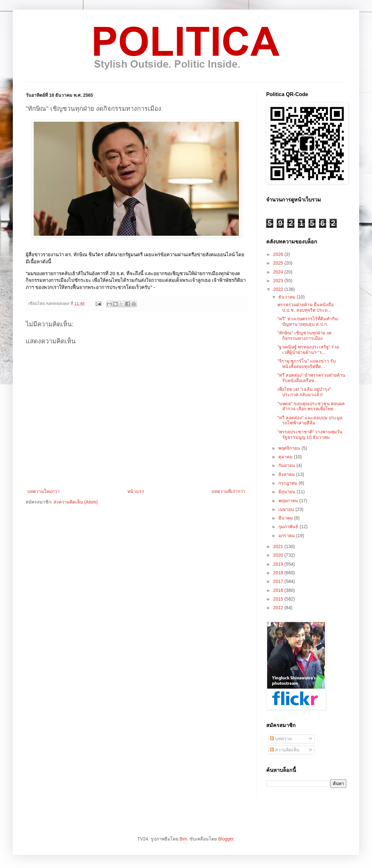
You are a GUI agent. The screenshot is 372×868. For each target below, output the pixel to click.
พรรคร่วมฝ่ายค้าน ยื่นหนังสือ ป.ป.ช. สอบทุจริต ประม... (305, 307)
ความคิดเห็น (285, 750)
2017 (279, 581)
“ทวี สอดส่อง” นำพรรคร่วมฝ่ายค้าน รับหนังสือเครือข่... (311, 378)
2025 (279, 263)
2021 (279, 546)
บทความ (281, 739)
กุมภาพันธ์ (289, 527)
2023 (279, 281)
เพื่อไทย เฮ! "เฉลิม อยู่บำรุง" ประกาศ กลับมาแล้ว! (304, 392)
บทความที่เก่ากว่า (228, 491)
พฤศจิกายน (290, 448)
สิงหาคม (287, 474)
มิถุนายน (287, 492)
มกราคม (287, 536)
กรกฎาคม (288, 483)
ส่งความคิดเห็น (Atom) (76, 502)
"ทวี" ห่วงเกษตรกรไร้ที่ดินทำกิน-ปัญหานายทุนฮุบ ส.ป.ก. (308, 321)
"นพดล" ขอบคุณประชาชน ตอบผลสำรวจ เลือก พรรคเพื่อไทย (311, 406)
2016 (279, 590)
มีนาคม (286, 518)
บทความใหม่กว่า (43, 491)
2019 (279, 564)
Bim (183, 839)
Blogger (226, 839)
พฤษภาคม (289, 501)
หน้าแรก (136, 491)
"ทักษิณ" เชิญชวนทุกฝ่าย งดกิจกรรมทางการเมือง (304, 336)
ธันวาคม (287, 297)
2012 (279, 608)
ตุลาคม (286, 457)
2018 (279, 573)
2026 (279, 254)
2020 (279, 555)
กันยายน (287, 465)
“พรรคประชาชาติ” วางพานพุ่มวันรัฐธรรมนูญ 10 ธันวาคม (310, 434)
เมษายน (287, 509)
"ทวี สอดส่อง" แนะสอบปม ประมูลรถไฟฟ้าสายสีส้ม (310, 420)
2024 (279, 272)
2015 (279, 599)
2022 (279, 289)
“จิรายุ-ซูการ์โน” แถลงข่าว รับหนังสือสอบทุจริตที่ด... (307, 364)
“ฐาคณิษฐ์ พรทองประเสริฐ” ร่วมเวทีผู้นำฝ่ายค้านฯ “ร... (308, 350)
